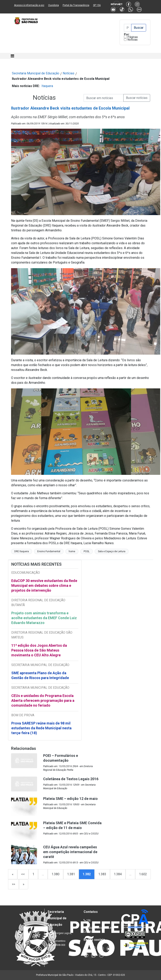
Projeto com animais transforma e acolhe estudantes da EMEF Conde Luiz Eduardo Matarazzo (44, 618)
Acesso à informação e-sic (29, 5)
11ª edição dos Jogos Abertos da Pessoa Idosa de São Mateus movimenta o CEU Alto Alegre (39, 650)
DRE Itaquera (22, 551)
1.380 (56, 874)
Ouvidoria (53, 5)
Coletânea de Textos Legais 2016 (71, 779)
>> (14, 884)
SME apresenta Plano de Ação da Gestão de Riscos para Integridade (40, 675)
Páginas (133, 37)
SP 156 (97, 5)
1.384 (118, 874)
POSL (87, 551)
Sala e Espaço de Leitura (112, 551)
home (72, 551)
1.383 (102, 874)
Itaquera (47, 86)
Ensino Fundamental (49, 551)
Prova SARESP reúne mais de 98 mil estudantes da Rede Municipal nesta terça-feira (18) (41, 728)
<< (23, 874)
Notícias (133, 40)
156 (88, 920)
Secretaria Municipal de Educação (36, 73)
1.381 (71, 874)
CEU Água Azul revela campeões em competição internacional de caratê (70, 852)
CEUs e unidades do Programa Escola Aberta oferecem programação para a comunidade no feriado (43, 700)
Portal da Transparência (76, 5)
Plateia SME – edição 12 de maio (70, 799)
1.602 (143, 874)
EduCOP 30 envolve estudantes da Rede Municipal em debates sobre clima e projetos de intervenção (44, 585)
